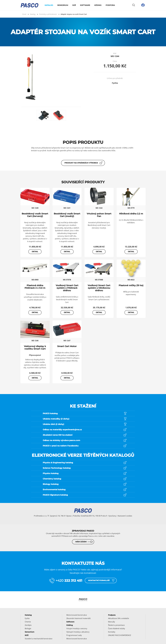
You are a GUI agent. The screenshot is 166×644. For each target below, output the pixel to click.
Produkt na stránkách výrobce (81, 163)
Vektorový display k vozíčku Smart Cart (35, 348)
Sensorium (63, 5)
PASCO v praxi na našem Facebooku (61, 446)
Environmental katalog (54, 490)
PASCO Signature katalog (55, 495)
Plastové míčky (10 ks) (131, 285)
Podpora (110, 5)
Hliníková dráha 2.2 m (131, 214)
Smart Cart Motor (67, 346)
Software (85, 5)
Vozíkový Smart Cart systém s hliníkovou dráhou (99, 288)
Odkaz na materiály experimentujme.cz (62, 430)
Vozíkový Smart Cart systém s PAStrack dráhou (67, 288)
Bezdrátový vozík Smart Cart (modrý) (67, 215)
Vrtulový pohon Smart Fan (99, 215)
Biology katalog (51, 484)
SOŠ (74, 5)
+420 (69, 581)
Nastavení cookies (125, 516)
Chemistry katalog (52, 479)
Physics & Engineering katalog (58, 463)
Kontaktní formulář (99, 580)
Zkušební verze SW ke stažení (58, 435)
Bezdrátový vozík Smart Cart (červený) (35, 215)
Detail (35, 252)
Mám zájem (81, 542)
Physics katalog (51, 473)
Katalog (49, 5)
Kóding (98, 5)
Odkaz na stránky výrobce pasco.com (61, 440)
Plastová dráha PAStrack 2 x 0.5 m (35, 287)
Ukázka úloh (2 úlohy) (53, 424)
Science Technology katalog (57, 468)
